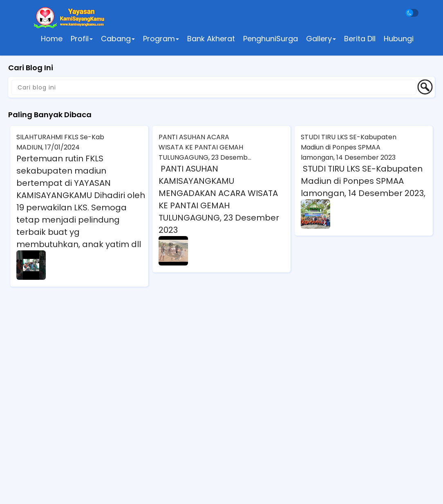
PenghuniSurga (271, 39)
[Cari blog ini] (214, 87)
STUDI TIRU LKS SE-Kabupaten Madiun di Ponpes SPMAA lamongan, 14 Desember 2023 (349, 147)
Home (52, 39)
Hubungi (399, 39)
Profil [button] (82, 39)
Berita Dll (360, 39)
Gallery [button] (321, 39)
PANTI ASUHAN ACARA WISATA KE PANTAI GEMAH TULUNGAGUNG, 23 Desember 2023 (207, 147)
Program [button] (161, 39)
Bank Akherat (211, 39)
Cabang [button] (118, 39)
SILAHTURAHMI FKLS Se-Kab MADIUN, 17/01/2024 (60, 142)
